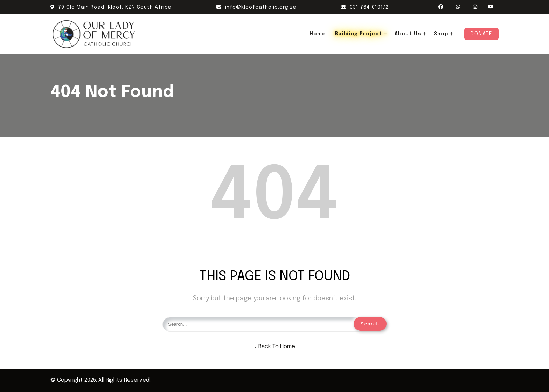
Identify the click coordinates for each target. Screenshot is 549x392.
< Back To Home (274, 347)
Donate (481, 34)
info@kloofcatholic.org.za (256, 7)
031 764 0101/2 (365, 7)
